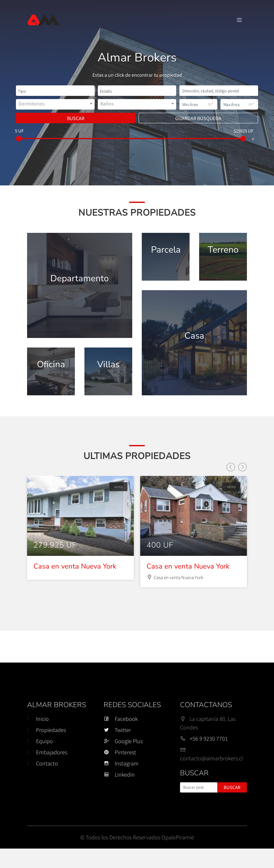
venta (118, 506)
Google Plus (123, 760)
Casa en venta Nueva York (75, 586)
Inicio (42, 738)
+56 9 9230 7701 (209, 758)
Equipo (44, 760)
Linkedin (119, 794)
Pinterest (120, 772)
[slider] (19, 139)
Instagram (121, 783)
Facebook (121, 738)
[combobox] (55, 91)
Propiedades (51, 749)
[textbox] (34, 91)
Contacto (47, 783)
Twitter (117, 749)
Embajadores (52, 772)
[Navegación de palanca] (239, 20)
